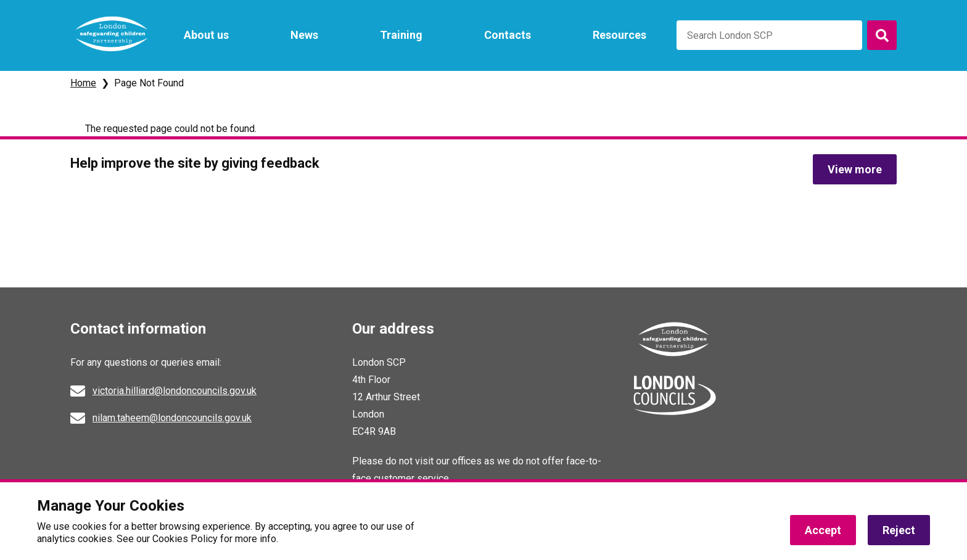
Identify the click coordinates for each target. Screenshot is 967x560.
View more (855, 169)
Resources (619, 35)
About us (206, 35)
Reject (899, 530)
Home (83, 83)
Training (401, 35)
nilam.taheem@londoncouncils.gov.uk (172, 418)
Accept (823, 530)
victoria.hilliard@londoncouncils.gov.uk (175, 391)
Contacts (508, 35)
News (304, 35)
